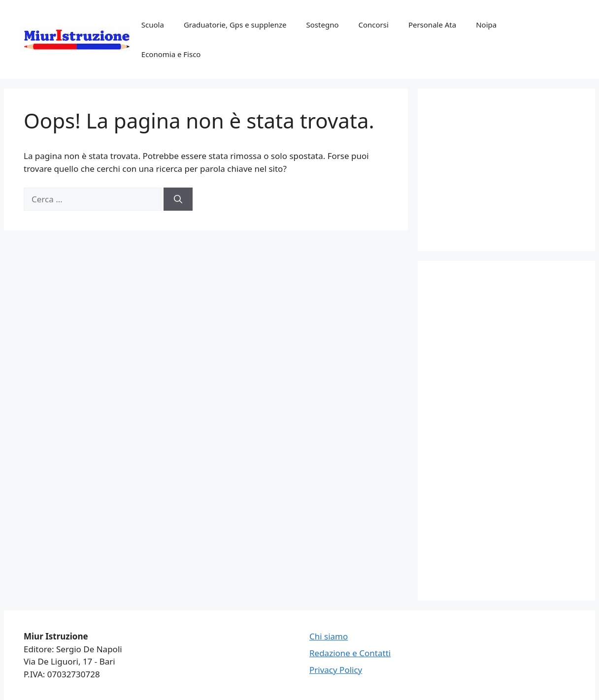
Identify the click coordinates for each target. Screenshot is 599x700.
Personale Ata (432, 25)
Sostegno (323, 25)
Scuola (153, 25)
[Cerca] (178, 199)
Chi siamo (329, 636)
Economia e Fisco (171, 54)
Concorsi (374, 25)
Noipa (486, 25)
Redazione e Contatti (350, 653)
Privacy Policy (336, 670)
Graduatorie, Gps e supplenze (235, 25)
